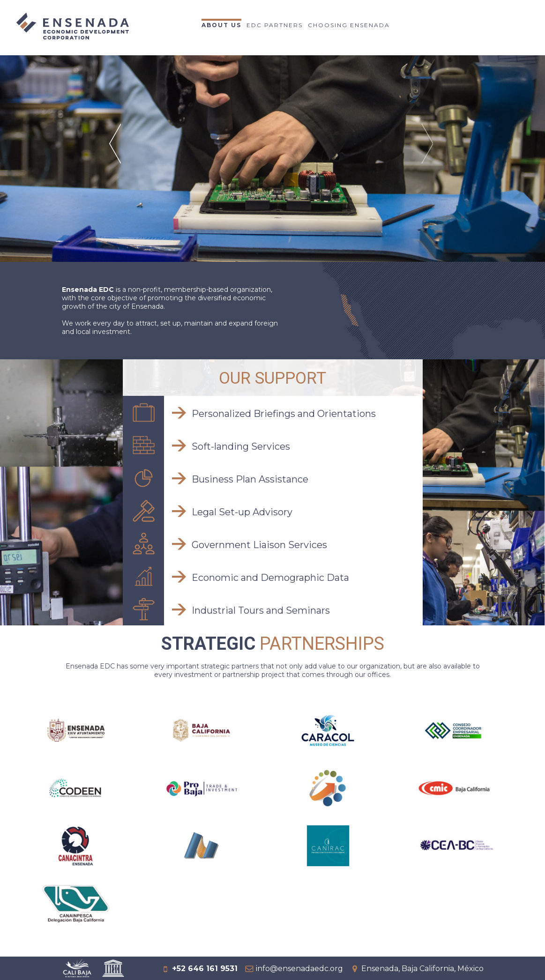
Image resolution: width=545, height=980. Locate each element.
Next (429, 156)
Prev (116, 156)
